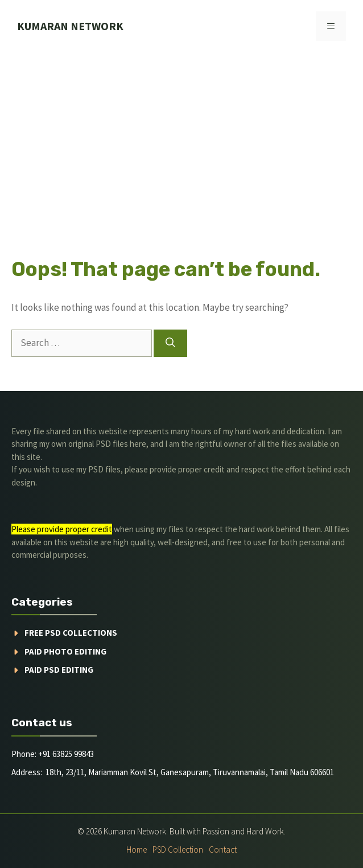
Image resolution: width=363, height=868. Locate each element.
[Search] (170, 343)
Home (137, 850)
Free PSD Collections (71, 633)
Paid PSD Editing (59, 670)
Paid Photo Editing (65, 651)
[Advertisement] (181, 138)
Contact (223, 850)
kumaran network (70, 26)
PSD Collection (178, 850)
